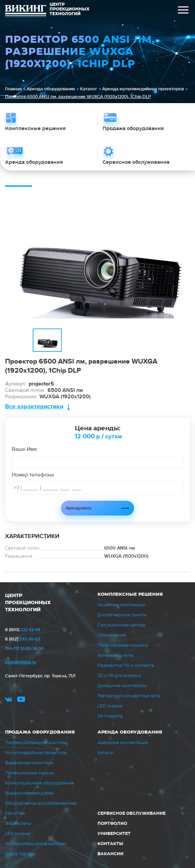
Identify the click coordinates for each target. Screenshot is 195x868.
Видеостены (18, 824)
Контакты (110, 844)
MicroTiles (15, 813)
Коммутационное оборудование (39, 783)
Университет (114, 834)
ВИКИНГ (26, 12)
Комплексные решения (130, 595)
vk (9, 700)
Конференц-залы (115, 655)
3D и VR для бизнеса (119, 676)
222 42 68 (23, 630)
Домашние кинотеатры (122, 686)
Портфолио (112, 824)
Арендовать (79, 508)
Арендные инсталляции (123, 743)
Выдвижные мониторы (29, 763)
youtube (21, 700)
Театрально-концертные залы (129, 696)
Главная (13, 89)
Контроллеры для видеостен (36, 844)
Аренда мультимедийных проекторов (143, 89)
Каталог (89, 89)
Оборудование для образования (40, 803)
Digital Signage (20, 854)
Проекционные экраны (30, 773)
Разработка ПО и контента (126, 665)
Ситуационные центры (121, 625)
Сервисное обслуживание (132, 813)
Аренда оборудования (51, 89)
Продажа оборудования (40, 732)
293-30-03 (23, 639)
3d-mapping (110, 716)
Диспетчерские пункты (122, 615)
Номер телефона (33, 475)
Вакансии (110, 854)
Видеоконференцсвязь (29, 793)
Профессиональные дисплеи (36, 743)
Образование (112, 635)
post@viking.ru (21, 662)
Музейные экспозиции (121, 605)
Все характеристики (34, 407)
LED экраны (110, 706)
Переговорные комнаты (123, 645)
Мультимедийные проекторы (36, 753)
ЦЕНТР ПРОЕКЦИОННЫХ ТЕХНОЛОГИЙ (28, 603)
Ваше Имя (24, 449)
